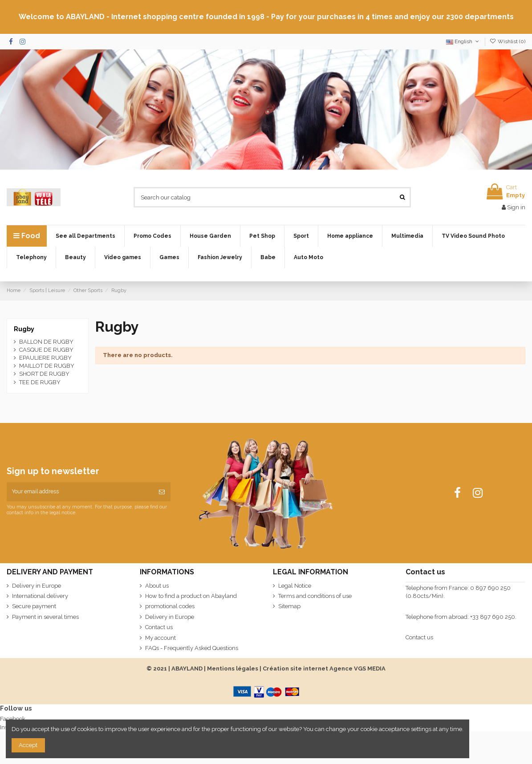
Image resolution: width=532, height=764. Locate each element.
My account (160, 638)
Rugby (24, 329)
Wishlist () (508, 41)
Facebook (13, 719)
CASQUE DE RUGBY (46, 350)
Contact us (159, 627)
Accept (28, 745)
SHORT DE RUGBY (44, 374)
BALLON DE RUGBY (46, 342)
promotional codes (170, 606)
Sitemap (289, 606)
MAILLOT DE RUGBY (47, 366)
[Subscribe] (162, 492)
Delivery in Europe (37, 586)
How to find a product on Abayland (191, 596)
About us (157, 586)
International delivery (40, 596)
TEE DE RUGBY (40, 382)
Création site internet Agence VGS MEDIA (324, 668)
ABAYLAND (187, 668)
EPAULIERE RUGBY (45, 358)
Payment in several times (45, 617)
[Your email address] (80, 492)
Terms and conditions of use (315, 596)
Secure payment (34, 606)
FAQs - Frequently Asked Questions (192, 648)
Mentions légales (233, 668)
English (463, 41)
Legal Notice (295, 586)
